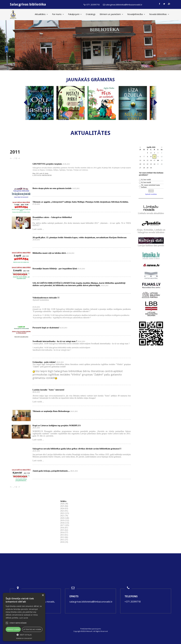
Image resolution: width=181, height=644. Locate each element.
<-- (11, 158)
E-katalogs (91, 14)
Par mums (58, 14)
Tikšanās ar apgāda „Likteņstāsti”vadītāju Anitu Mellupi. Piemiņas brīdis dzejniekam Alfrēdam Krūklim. (81, 202)
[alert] (24, 617)
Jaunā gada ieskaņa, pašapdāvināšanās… (51, 471)
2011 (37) (64, 540)
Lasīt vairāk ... (38, 229)
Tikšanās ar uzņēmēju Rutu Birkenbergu (51, 411)
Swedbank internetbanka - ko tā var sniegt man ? (55, 341)
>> (162, 147)
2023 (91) (64, 511)
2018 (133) (65, 523)
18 (158, 160)
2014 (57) (64, 532)
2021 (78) (64, 516)
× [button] (43, 595)
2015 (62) (64, 530)
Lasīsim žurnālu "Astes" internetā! (48, 390)
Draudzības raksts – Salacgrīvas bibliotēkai (52, 217)
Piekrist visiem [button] (13, 629)
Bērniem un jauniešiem (111, 14)
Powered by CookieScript (24, 638)
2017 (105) (65, 525)
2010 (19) (64, 542)
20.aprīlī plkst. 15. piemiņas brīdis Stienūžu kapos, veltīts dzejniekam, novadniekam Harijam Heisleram (80, 237)
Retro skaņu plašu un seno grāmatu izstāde (52, 188)
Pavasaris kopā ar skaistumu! (46, 328)
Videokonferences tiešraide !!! (46, 298)
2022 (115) (65, 513)
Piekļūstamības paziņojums (91, 629)
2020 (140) (65, 518)
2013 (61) (64, 535)
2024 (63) (64, 508)
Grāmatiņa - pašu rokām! (44, 362)
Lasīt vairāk (24, 618)
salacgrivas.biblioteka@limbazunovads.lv (91, 602)
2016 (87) (64, 528)
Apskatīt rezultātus (151, 194)
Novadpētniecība (136, 14)
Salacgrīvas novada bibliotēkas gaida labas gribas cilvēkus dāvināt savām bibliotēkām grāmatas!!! (77, 449)
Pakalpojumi (75, 14)
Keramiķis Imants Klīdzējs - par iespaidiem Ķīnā (55, 269)
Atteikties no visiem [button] (32, 629)
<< (140, 147)
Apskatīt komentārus (41, 300)
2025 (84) (64, 506)
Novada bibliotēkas (159, 14)
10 (154, 157)
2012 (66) (64, 537)
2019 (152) (65, 520)
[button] (24, 635)
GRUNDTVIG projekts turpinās (47, 164)
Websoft (89, 631)
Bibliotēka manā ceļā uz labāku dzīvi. (49, 253)
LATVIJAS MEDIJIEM (42, 175)
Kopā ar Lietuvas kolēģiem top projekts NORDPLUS (57, 425)
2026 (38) (64, 504)
